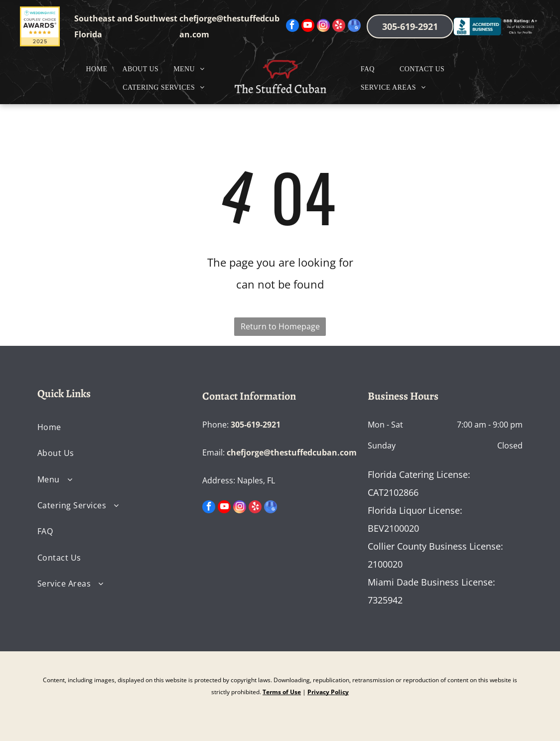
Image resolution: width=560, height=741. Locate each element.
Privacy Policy (328, 692)
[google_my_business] (354, 27)
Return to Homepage (280, 326)
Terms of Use (282, 692)
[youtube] (308, 27)
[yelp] (339, 27)
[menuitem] (97, 69)
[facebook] (292, 27)
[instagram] (323, 27)
